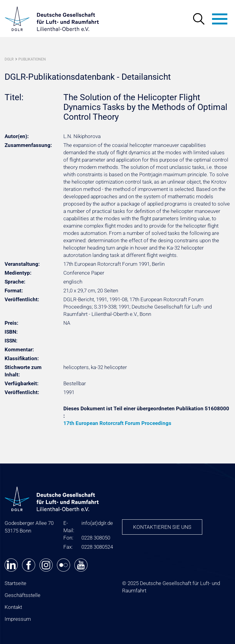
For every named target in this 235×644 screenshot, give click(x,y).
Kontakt (13, 607)
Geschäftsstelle (22, 595)
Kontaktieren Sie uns (162, 527)
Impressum (18, 619)
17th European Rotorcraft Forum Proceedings (117, 423)
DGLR (9, 59)
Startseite (15, 583)
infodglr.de (97, 523)
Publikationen (32, 59)
